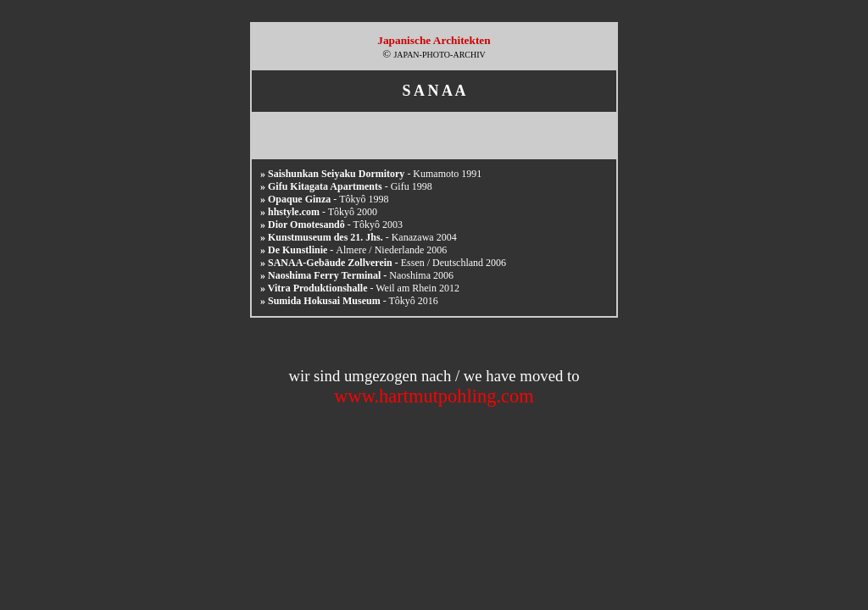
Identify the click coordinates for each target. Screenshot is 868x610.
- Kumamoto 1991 (371, 174)
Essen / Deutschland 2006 (383, 263)
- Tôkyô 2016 (349, 301)
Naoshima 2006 (357, 275)
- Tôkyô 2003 (331, 225)
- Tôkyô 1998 (324, 199)
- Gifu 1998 (346, 186)
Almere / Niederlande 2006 (353, 250)
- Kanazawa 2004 (359, 237)
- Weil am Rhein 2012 (360, 288)
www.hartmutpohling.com (434, 396)
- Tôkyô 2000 (319, 212)
